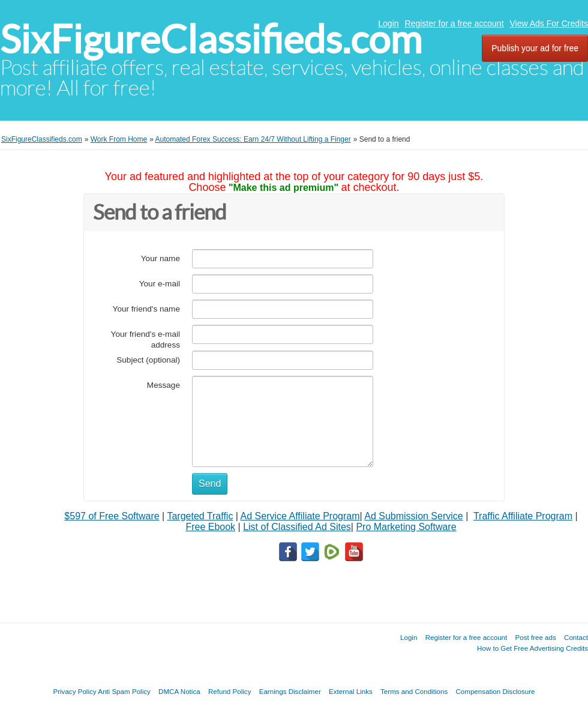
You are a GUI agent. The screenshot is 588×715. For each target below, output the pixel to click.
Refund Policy (230, 691)
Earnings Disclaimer (290, 691)
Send (210, 484)
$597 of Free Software (112, 516)
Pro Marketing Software (406, 527)
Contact (576, 637)
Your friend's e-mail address (145, 339)
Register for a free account (454, 23)
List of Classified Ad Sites (297, 527)
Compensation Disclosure (495, 691)
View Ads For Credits (549, 23)
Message (163, 385)
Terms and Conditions (414, 691)
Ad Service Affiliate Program (300, 516)
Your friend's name (146, 309)
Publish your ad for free (535, 48)
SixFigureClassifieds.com (211, 39)
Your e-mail (160, 284)
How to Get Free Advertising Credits (532, 648)
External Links (351, 691)
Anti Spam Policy (124, 691)
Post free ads (535, 637)
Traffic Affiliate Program (523, 516)
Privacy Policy (74, 691)
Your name (160, 258)
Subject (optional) (148, 360)
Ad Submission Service (414, 516)
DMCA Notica (179, 691)
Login (388, 23)
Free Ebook (210, 527)
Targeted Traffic (200, 516)
